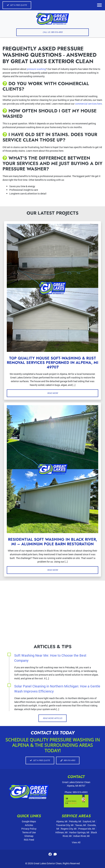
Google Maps (29, 821)
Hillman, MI (61, 832)
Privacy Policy (29, 829)
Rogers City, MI (69, 829)
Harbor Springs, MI (79, 832)
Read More (53, 393)
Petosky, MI (75, 821)
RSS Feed (29, 840)
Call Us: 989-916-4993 (53, 32)
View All (76, 842)
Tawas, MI (81, 825)
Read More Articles (52, 718)
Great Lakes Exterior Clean (48, 863)
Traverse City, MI (65, 825)
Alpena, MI (62, 821)
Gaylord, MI (89, 821)
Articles (29, 825)
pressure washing (36, 69)
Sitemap (29, 836)
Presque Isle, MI (87, 829)
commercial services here (88, 104)
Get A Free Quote (17, 5)
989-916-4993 (68, 760)
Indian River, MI (81, 836)
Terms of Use (29, 832)
